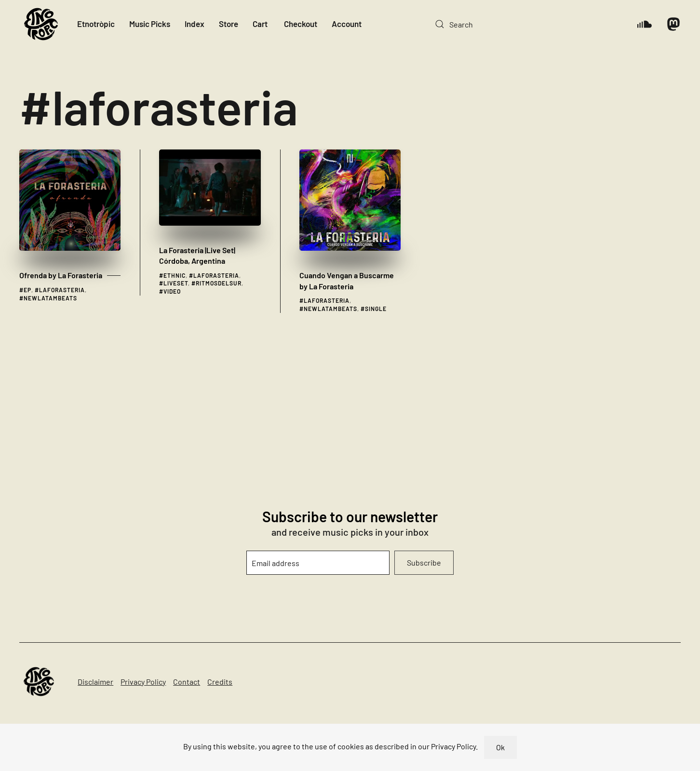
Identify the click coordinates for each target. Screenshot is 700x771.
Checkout (301, 24)
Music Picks (150, 24)
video (172, 291)
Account (347, 24)
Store (229, 24)
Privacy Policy (143, 682)
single (376, 309)
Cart (260, 24)
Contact (187, 682)
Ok (500, 747)
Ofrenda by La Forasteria (61, 275)
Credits (220, 682)
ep (27, 290)
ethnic (175, 275)
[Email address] (318, 563)
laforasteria (62, 290)
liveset (176, 283)
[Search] (526, 24)
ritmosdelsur (219, 283)
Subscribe (424, 562)
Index (195, 24)
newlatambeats (50, 298)
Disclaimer (95, 682)
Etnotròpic (96, 24)
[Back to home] (41, 24)
